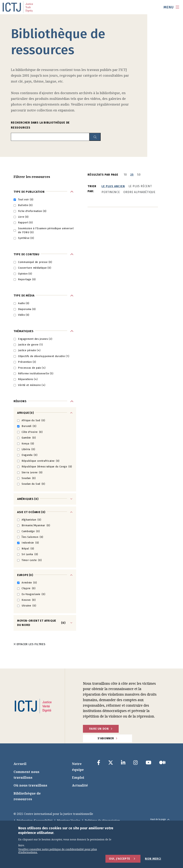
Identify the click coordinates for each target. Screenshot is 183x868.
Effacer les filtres (30, 644)
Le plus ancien (113, 186)
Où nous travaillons (30, 785)
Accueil (20, 764)
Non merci (153, 859)
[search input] (50, 137)
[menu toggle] (171, 7)
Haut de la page (160, 819)
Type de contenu (26, 254)
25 (132, 175)
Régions (20, 401)
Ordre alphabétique (139, 192)
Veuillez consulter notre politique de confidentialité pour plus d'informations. (58, 851)
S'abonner (106, 738)
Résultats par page (103, 175)
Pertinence (111, 192)
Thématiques (24, 331)
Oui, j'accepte (119, 859)
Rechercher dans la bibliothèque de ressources (40, 125)
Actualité (80, 785)
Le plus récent (140, 186)
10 (125, 175)
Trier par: (92, 189)
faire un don (99, 729)
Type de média (24, 295)
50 (139, 175)
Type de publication (29, 192)
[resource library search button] (95, 137)
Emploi (78, 777)
